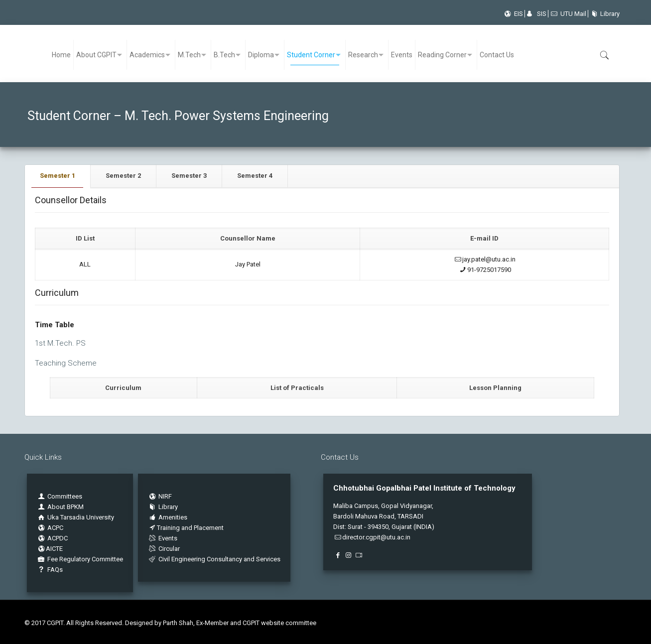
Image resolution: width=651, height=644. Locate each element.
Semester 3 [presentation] (189, 176)
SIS (536, 14)
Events (163, 538)
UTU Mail (568, 14)
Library (604, 14)
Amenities (168, 517)
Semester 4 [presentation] (255, 176)
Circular (164, 549)
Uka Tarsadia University (75, 517)
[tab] (58, 176)
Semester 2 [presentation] (123, 176)
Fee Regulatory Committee (80, 559)
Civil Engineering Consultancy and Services (214, 559)
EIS (513, 14)
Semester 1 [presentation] (58, 176)
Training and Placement (186, 528)
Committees (65, 496)
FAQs (50, 570)
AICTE (50, 549)
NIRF (165, 496)
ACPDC (52, 538)
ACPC (50, 528)
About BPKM (65, 507)
